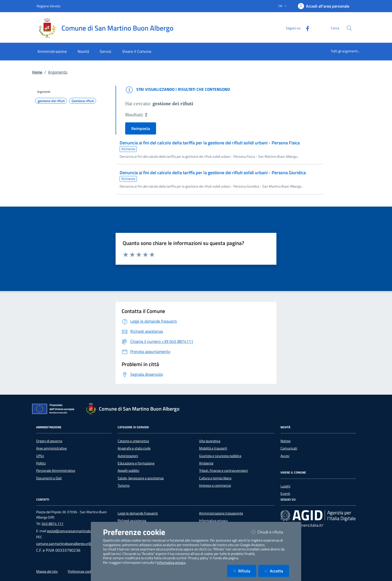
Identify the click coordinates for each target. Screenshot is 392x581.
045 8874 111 (53, 524)
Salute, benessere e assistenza (141, 478)
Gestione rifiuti (83, 101)
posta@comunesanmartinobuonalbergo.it (78, 531)
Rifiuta (245, 571)
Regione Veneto (48, 6)
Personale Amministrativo (56, 471)
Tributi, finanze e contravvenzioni (223, 471)
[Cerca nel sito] (349, 28)
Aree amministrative (51, 448)
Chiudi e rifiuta (270, 532)
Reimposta (141, 128)
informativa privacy (171, 563)
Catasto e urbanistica (133, 441)
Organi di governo (49, 441)
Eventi (285, 494)
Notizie (286, 441)
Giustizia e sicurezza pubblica (220, 456)
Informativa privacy (213, 521)
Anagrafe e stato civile (134, 448)
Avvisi (285, 456)
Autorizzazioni (128, 456)
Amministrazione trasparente (221, 513)
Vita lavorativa (210, 441)
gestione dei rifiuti (51, 101)
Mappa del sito (47, 571)
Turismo (124, 485)
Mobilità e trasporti (213, 448)
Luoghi (285, 486)
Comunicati (289, 448)
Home (37, 72)
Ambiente (206, 463)
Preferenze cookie (81, 571)
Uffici (40, 456)
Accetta (277, 571)
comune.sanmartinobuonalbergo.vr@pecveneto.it (73, 544)
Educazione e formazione (136, 463)
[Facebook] (306, 28)
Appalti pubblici (128, 471)
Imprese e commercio (215, 485)
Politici (41, 463)
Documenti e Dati (49, 478)
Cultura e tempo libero (215, 478)
